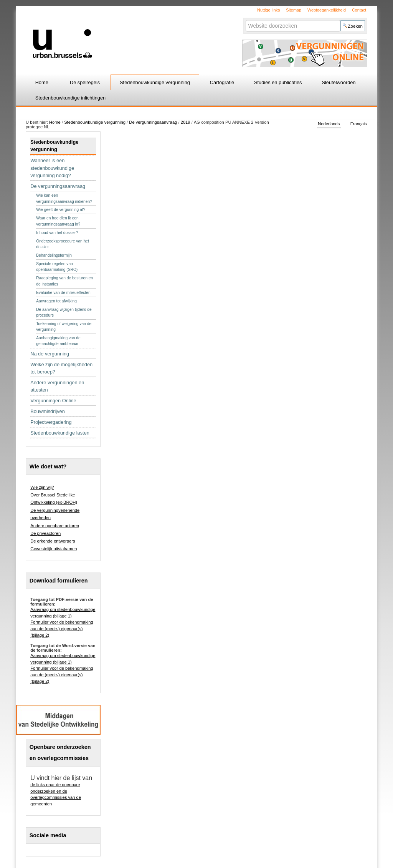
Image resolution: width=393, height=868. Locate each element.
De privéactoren (45, 533)
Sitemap (294, 10)
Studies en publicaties (278, 82)
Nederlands (329, 124)
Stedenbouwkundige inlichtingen (71, 98)
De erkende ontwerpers (53, 541)
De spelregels (85, 82)
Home (42, 82)
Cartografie (222, 82)
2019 (186, 122)
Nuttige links (268, 10)
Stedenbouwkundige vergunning (155, 82)
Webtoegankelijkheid (327, 10)
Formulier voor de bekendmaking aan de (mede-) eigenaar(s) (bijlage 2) (62, 629)
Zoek (245, 20)
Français (359, 124)
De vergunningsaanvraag (153, 122)
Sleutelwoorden (339, 82)
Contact (359, 10)
